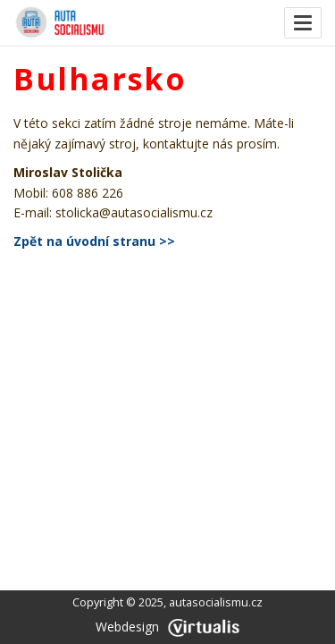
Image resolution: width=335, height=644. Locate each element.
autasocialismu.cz (216, 602)
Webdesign (167, 627)
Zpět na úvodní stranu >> (94, 241)
